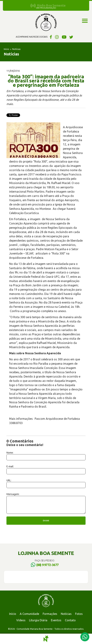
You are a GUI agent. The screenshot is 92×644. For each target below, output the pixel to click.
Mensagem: (13, 494)
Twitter (71, 37)
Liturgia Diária (38, 620)
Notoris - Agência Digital (46, 639)
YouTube (64, 37)
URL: (9, 480)
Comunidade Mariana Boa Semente (46, 22)
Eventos (56, 620)
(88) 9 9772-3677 (47, 565)
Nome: (10, 453)
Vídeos (21, 620)
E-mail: (10, 466)
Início (6, 49)
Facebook (50, 37)
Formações (50, 614)
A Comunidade (29, 614)
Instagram (57, 37)
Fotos (79, 614)
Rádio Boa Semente (51, 5)
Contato (70, 620)
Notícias (16, 49)
